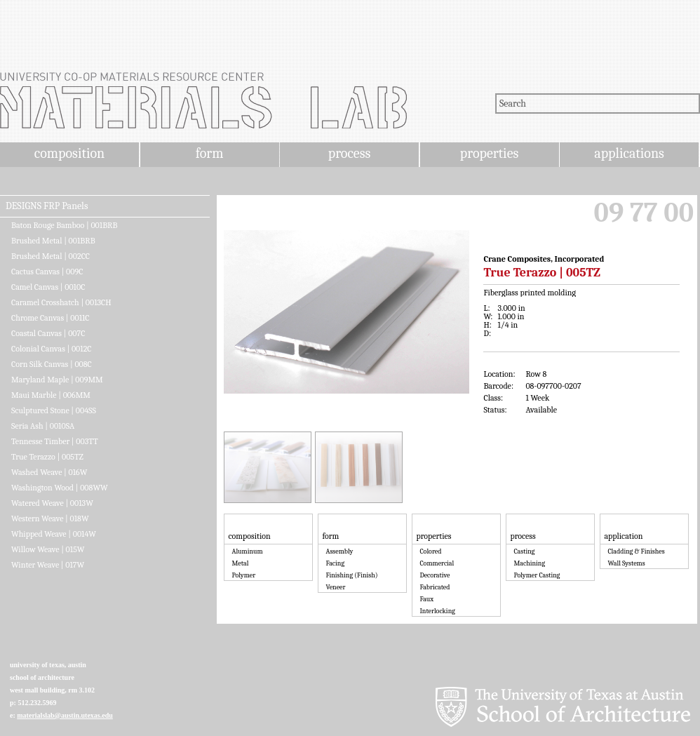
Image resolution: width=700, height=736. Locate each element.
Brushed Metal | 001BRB (53, 241)
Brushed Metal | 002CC (51, 256)
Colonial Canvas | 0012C (52, 349)
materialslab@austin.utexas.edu (65, 715)
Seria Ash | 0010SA (43, 426)
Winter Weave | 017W (48, 565)
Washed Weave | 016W (49, 472)
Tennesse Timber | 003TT (55, 441)
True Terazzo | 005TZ (47, 457)
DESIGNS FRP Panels (47, 206)
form (210, 153)
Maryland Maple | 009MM (57, 380)
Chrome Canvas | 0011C (51, 318)
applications (629, 153)
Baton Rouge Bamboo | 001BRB (64, 225)
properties (489, 153)
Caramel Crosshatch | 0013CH (61, 302)
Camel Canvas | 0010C (48, 287)
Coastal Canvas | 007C (48, 333)
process (350, 153)
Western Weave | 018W (50, 518)
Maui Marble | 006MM (51, 395)
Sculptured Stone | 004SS (54, 410)
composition (69, 153)
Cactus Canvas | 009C (47, 272)
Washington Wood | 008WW (60, 488)
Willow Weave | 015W (48, 549)
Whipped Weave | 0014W (54, 534)
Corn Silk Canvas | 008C (52, 364)
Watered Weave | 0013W (52, 503)
